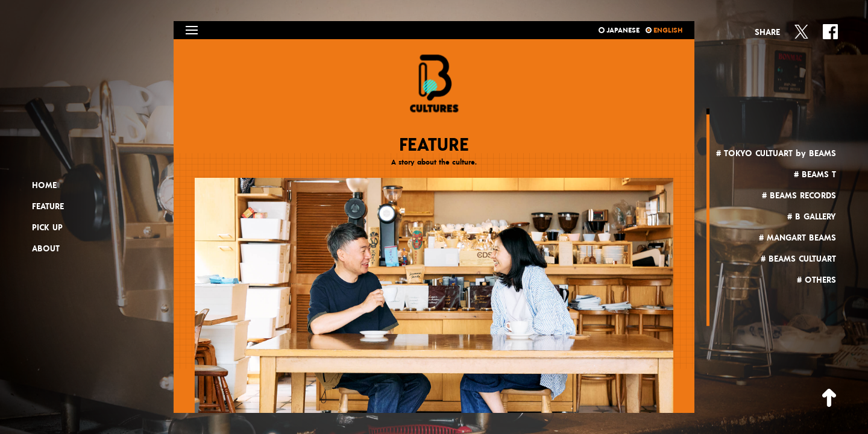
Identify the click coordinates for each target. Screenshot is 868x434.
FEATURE (48, 207)
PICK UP (47, 228)
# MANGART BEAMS (797, 238)
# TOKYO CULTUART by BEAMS (776, 154)
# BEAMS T (815, 175)
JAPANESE (619, 30)
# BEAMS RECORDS (799, 196)
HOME (44, 186)
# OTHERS (816, 280)
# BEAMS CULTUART (798, 259)
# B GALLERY (812, 217)
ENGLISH (664, 30)
